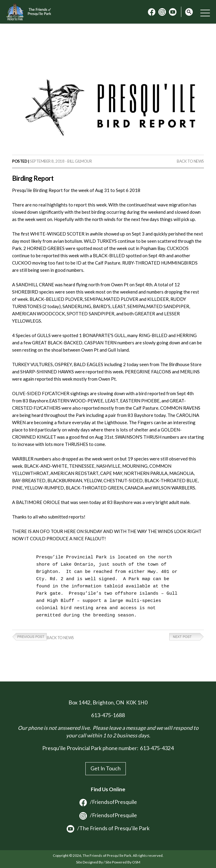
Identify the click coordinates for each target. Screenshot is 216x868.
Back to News (190, 161)
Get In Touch (106, 768)
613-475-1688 (108, 715)
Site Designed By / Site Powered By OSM (108, 862)
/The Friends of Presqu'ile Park (108, 829)
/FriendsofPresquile (108, 802)
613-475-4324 (157, 748)
